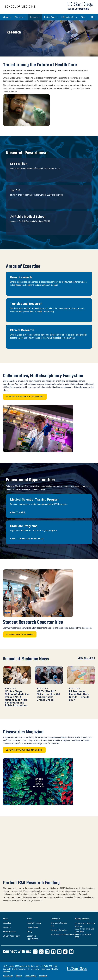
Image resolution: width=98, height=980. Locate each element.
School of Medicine (20, 7)
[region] (49, 38)
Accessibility (8, 976)
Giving (30, 932)
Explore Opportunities (20, 634)
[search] (93, 17)
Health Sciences (10, 932)
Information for (69, 17)
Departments (32, 927)
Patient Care (51, 17)
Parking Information (59, 930)
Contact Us (56, 919)
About (7, 17)
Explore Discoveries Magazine (24, 750)
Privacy (19, 976)
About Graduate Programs (27, 539)
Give (83, 17)
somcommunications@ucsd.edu (64, 934)
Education (20, 17)
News (29, 919)
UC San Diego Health (12, 936)
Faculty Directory (34, 923)
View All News (86, 658)
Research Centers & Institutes (25, 397)
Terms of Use (31, 976)
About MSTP (18, 512)
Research (35, 17)
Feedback (43, 976)
